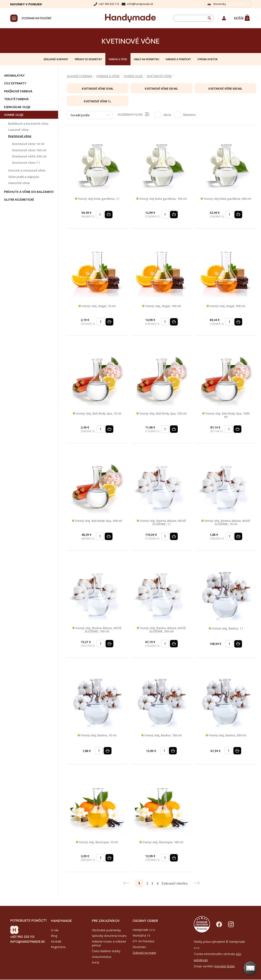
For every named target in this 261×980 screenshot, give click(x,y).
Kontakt (56, 942)
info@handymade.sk (140, 4)
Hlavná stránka (80, 77)
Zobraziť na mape (144, 953)
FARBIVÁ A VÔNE (118, 60)
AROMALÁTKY (14, 76)
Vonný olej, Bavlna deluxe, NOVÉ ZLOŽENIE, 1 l (161, 523)
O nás (55, 931)
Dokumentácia (102, 957)
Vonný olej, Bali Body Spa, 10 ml (97, 414)
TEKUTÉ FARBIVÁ (16, 99)
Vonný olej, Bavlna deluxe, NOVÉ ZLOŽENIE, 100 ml (97, 630)
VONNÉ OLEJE (14, 115)
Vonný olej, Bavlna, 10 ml (97, 736)
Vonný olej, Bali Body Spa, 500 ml (97, 522)
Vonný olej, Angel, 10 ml (97, 307)
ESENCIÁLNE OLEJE (17, 107)
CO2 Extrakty (15, 84)
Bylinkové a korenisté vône (28, 124)
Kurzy (96, 963)
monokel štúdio (224, 967)
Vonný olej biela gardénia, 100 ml (161, 200)
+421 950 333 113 (109, 4)
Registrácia (58, 948)
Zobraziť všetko (175, 884)
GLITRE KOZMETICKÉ (19, 200)
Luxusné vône (18, 130)
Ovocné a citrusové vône (27, 171)
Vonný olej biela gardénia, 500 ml (226, 200)
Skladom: (190, 115)
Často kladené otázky (106, 952)
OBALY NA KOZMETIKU (146, 60)
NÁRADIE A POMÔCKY (178, 60)
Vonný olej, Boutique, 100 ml (161, 843)
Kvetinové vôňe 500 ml (29, 157)
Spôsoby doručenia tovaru (109, 936)
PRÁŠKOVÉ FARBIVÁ (18, 92)
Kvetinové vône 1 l (26, 163)
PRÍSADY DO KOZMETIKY (88, 60)
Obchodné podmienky (106, 931)
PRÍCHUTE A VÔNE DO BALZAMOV (29, 192)
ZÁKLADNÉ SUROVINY (56, 60)
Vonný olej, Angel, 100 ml (161, 307)
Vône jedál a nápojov (24, 177)
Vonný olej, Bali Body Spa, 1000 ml (226, 416)
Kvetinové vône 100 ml (29, 151)
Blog (54, 936)
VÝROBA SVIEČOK (208, 60)
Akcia (167, 115)
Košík (239, 18)
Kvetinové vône (20, 137)
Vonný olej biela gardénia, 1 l (97, 200)
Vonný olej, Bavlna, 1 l (226, 629)
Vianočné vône (19, 183)
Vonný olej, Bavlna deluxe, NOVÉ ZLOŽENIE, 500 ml (161, 630)
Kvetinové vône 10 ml (28, 144)
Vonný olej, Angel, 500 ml (226, 307)
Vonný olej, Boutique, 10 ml (97, 843)
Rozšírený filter (134, 115)
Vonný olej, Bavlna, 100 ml (161, 736)
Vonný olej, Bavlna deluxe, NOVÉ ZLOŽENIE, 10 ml (226, 523)
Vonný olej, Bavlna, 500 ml (226, 736)
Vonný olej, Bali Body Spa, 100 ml (161, 414)
